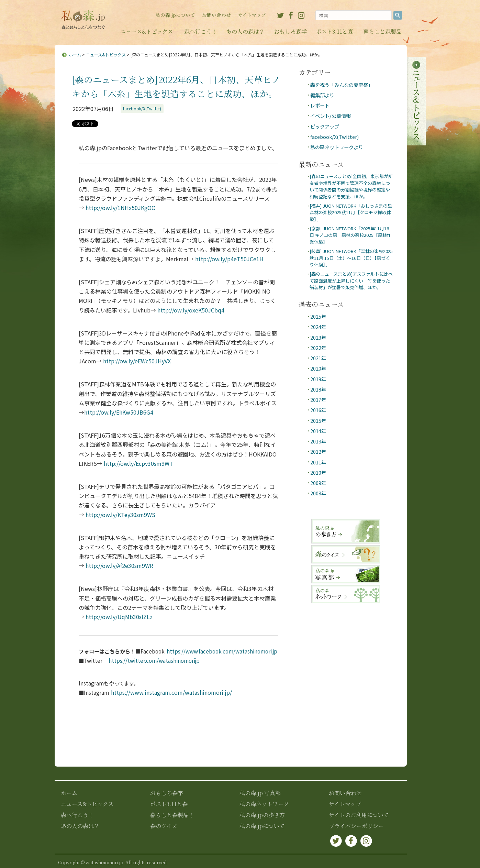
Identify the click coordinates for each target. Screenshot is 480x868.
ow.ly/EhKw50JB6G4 (119, 412)
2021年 (318, 358)
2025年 (318, 316)
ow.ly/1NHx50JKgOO (121, 208)
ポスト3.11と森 (334, 31)
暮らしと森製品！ (172, 815)
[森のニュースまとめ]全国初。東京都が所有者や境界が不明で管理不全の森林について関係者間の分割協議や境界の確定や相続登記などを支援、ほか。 (351, 186)
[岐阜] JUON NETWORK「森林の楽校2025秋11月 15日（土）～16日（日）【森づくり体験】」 (351, 258)
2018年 (318, 389)
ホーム (75, 54)
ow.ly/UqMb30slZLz (119, 617)
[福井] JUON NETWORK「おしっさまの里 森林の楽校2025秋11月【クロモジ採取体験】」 (353, 212)
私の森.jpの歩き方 (262, 815)
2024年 (318, 327)
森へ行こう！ (201, 31)
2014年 (318, 431)
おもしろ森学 (290, 31)
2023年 (318, 337)
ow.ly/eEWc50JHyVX (137, 361)
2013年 (318, 441)
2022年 (318, 348)
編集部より (322, 95)
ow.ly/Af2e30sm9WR (119, 565)
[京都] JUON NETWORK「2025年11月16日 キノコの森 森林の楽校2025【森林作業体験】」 (350, 235)
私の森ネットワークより (337, 147)
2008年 (318, 493)
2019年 (318, 379)
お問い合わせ (216, 15)
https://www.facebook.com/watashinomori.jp (222, 651)
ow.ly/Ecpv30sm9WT (138, 463)
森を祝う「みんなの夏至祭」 (342, 85)
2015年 (318, 421)
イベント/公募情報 (331, 116)
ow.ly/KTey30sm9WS (120, 515)
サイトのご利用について (359, 815)
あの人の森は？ (245, 31)
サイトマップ (252, 15)
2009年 (318, 483)
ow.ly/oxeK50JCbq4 (191, 310)
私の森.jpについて (175, 15)
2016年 (318, 410)
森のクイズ (164, 826)
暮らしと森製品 (382, 31)
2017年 (318, 400)
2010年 (318, 473)
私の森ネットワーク (264, 804)
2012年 (318, 452)
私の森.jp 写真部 (260, 793)
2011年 (318, 462)
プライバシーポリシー (356, 826)
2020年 (318, 368)
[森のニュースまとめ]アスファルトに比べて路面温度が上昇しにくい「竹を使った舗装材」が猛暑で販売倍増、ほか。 (351, 281)
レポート (320, 105)
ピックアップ (325, 126)
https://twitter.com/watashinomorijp (154, 660)
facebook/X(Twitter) (142, 108)
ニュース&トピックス (147, 31)
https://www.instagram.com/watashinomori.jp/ (171, 692)
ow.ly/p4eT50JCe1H (229, 259)
